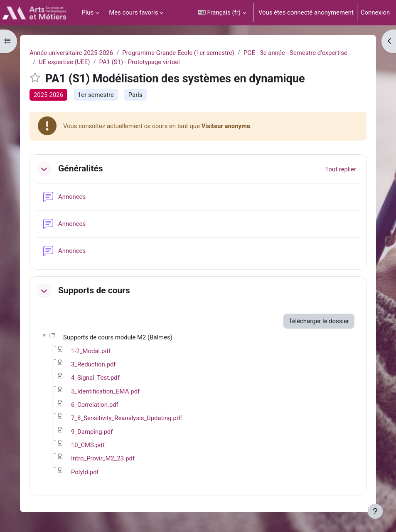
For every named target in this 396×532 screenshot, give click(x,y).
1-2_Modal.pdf (91, 351)
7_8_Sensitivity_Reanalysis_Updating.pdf (127, 418)
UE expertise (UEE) (64, 62)
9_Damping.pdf (92, 432)
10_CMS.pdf (88, 445)
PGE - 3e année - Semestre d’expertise (295, 53)
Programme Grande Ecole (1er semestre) (178, 53)
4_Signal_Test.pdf (95, 378)
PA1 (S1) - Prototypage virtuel (140, 62)
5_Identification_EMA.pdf (105, 391)
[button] (222, 13)
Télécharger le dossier (319, 321)
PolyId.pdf (85, 472)
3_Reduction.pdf (93, 364)
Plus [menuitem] (87, 12)
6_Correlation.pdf (95, 405)
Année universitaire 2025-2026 (71, 53)
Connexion (375, 12)
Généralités (81, 168)
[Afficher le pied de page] (375, 511)
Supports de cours (94, 290)
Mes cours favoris (133, 12)
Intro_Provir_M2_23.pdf (103, 458)
